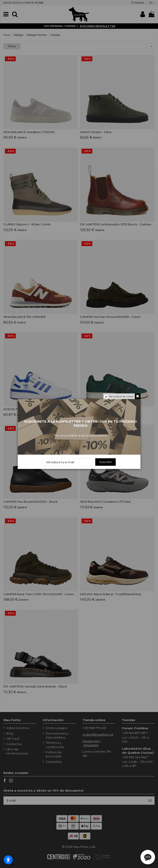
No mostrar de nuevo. (122, 396)
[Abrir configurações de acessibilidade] (8, 860)
